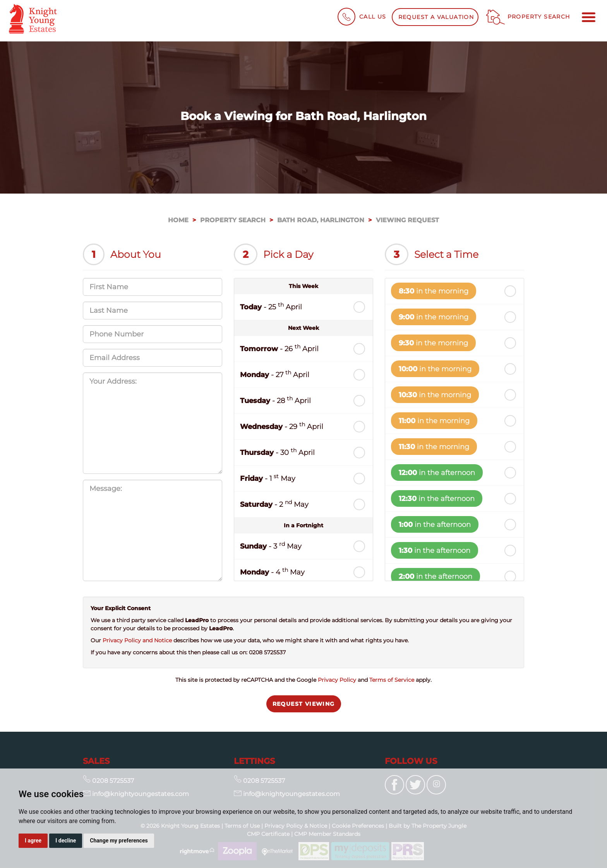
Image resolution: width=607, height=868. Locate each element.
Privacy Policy (337, 680)
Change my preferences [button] (119, 841)
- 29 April (282, 426)
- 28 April (275, 400)
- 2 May (274, 504)
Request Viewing (304, 704)
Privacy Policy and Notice (137, 640)
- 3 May (271, 546)
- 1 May (268, 478)
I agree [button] (33, 841)
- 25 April (271, 306)
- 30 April (277, 452)
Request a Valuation (436, 17)
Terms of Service (392, 680)
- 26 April (279, 348)
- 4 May (272, 572)
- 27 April (275, 374)
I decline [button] (66, 841)
